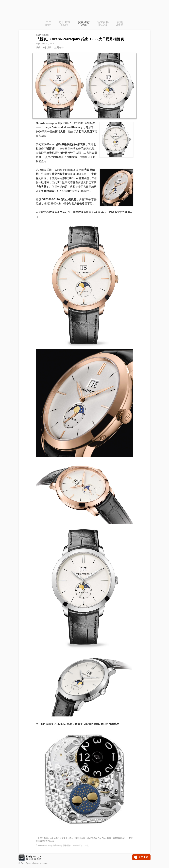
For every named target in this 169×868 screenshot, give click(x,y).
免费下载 (141, 857)
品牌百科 (103, 24)
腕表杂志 (84, 24)
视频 (120, 24)
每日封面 (65, 24)
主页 (48, 24)
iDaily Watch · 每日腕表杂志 (33, 858)
